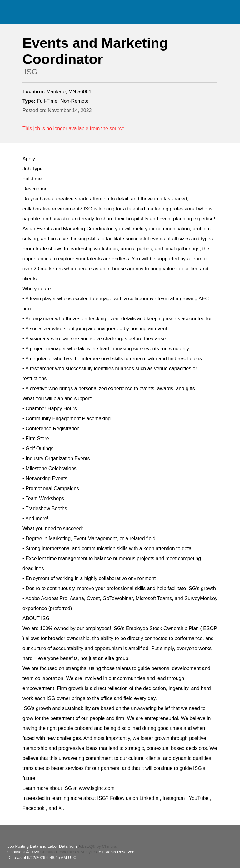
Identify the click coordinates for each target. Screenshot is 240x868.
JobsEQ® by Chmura (97, 846)
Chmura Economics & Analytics (69, 852)
